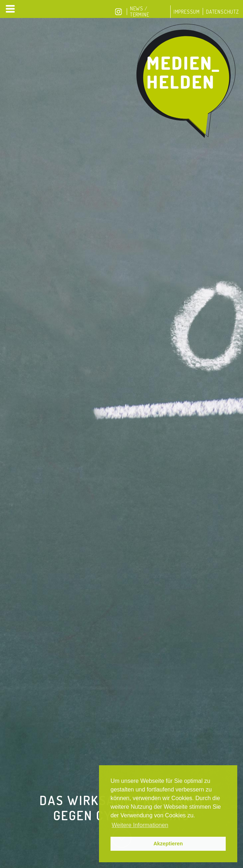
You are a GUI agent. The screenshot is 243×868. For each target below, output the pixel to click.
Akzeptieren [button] (168, 844)
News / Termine (140, 11)
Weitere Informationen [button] (140, 825)
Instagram (118, 12)
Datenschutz (222, 12)
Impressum (187, 12)
